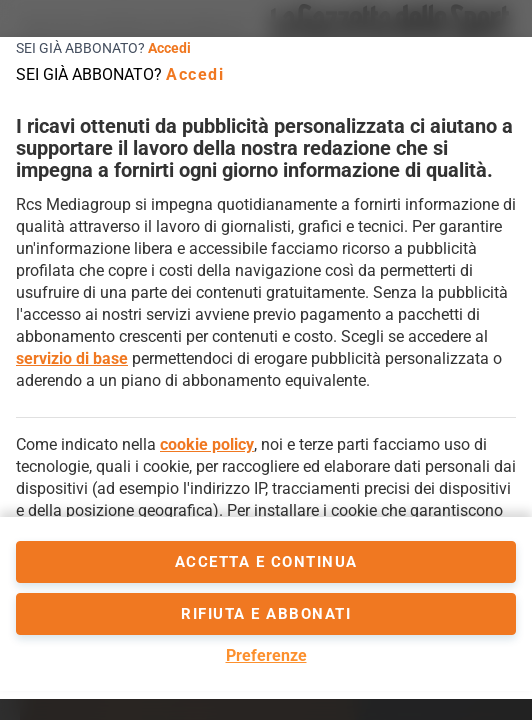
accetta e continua (266, 562)
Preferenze (266, 655)
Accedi (169, 48)
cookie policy (207, 444)
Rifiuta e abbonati (266, 614)
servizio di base (72, 358)
